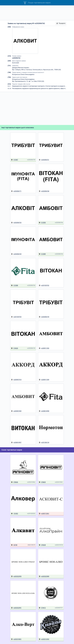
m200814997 (16, 443)
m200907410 (16, 380)
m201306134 (44, 443)
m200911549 (44, 380)
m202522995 (16, 576)
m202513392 (44, 639)
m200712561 (44, 514)
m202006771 (16, 191)
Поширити (61, 23)
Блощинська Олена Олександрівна (23, 74)
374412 (42, 608)
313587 (15, 160)
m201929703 (16, 317)
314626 (15, 348)
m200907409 (16, 411)
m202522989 (44, 576)
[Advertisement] (37, 13)
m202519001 (16, 639)
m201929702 (44, 285)
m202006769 (16, 254)
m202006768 (44, 191)
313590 (42, 223)
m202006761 (44, 160)
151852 (15, 514)
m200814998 (44, 411)
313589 (42, 254)
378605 (42, 482)
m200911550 (44, 348)
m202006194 (44, 317)
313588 (15, 285)
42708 (14, 545)
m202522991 (16, 608)
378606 (15, 482)
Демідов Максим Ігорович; (21, 68)
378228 (42, 545)
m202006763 (16, 223)
